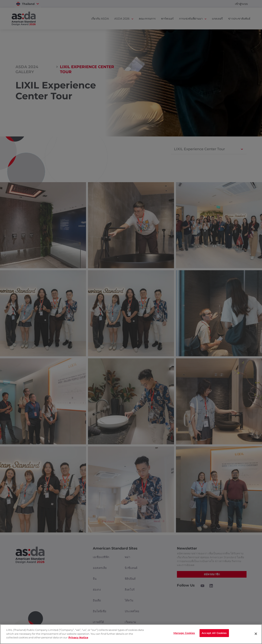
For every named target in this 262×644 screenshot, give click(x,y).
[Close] (256, 634)
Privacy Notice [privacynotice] (78, 637)
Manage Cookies (184, 634)
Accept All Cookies (214, 634)
